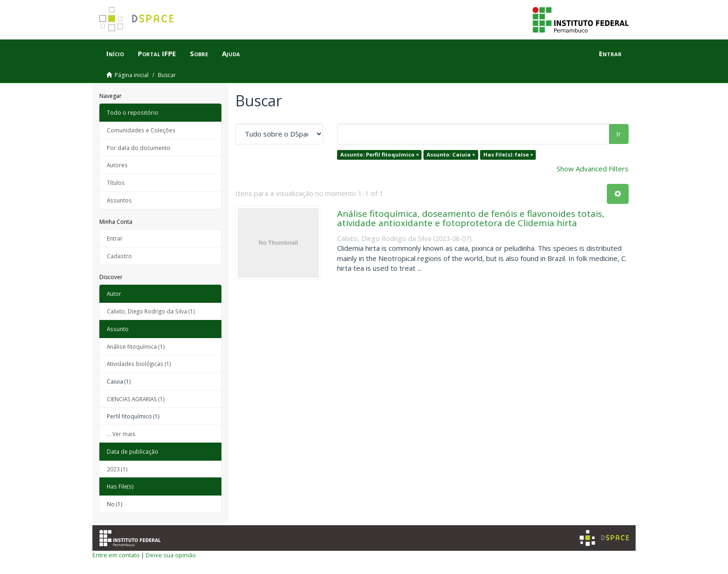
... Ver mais (121, 434)
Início (115, 53)
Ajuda (231, 53)
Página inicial (132, 75)
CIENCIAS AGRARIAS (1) (136, 399)
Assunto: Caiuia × (451, 154)
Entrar (115, 238)
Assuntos (119, 200)
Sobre (199, 53)
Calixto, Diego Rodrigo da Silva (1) (151, 311)
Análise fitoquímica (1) (136, 346)
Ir (619, 134)
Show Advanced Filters (593, 169)
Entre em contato (116, 555)
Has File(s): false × (508, 154)
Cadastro (119, 256)
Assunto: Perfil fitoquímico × (380, 154)
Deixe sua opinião (171, 555)
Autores (117, 165)
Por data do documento (139, 148)
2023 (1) (117, 469)
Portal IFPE (157, 53)
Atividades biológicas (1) (139, 364)
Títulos (116, 183)
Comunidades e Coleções (141, 130)
